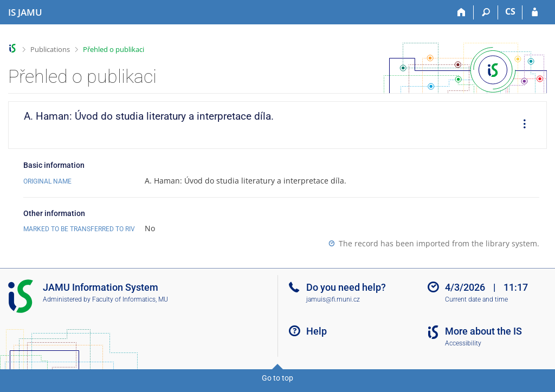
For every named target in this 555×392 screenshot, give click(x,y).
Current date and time (476, 299)
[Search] (486, 12)
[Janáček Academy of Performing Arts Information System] (25, 12)
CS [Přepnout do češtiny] (510, 11)
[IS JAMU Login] (535, 12)
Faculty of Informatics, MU (130, 299)
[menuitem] (521, 125)
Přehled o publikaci (114, 49)
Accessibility (463, 343)
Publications (50, 49)
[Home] (462, 12)
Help (317, 331)
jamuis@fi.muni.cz (333, 299)
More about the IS (483, 331)
